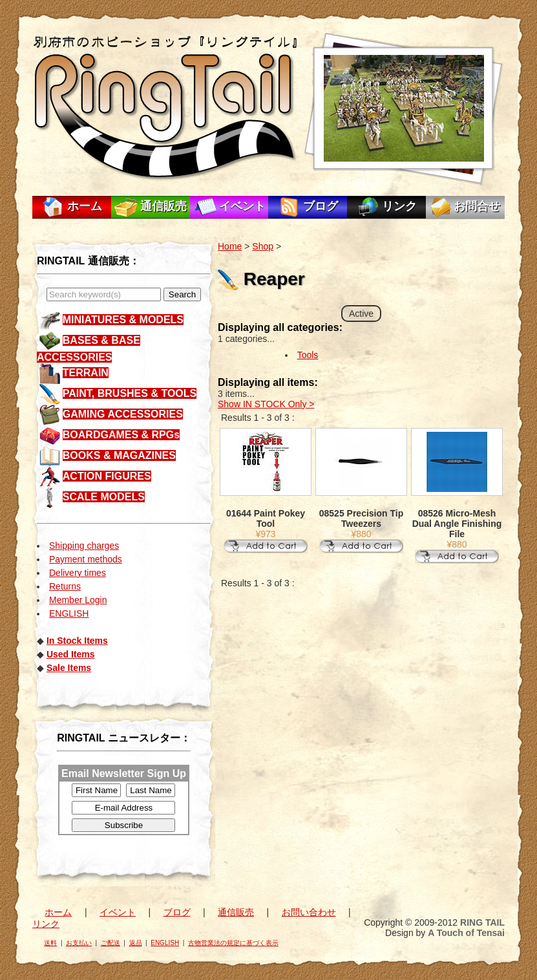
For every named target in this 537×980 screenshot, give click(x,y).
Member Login (78, 600)
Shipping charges (84, 546)
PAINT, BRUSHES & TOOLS (130, 393)
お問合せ (477, 206)
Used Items (71, 654)
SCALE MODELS (104, 497)
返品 (136, 943)
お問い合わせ (309, 912)
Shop (263, 246)
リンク (399, 206)
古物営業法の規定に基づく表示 (233, 943)
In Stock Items (77, 641)
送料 (50, 943)
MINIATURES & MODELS (123, 320)
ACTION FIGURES (107, 476)
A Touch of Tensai (466, 933)
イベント (242, 206)
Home (230, 246)
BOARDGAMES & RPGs (121, 435)
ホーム (85, 206)
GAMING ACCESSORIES (123, 414)
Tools (308, 355)
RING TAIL (482, 922)
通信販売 (163, 206)
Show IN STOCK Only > (266, 404)
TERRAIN (86, 373)
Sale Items (69, 668)
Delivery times (78, 573)
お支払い (79, 943)
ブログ (321, 206)
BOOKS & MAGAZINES (119, 455)
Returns (65, 586)
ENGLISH (69, 613)
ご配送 (111, 943)
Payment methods (86, 559)
